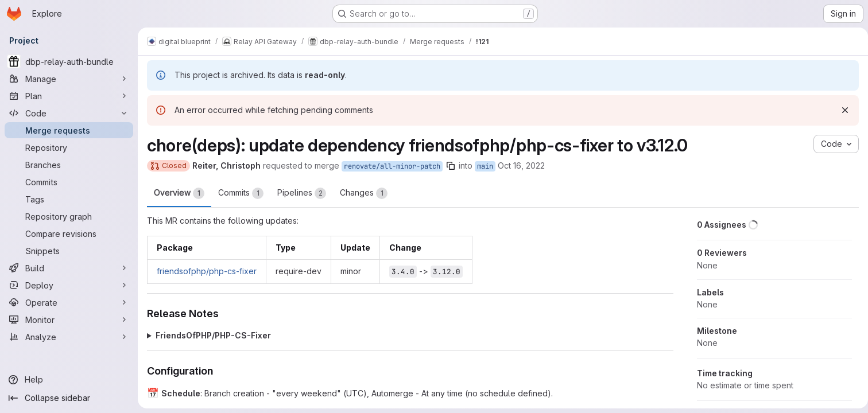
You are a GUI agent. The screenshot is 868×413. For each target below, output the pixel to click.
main (485, 166)
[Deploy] (69, 285)
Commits (241, 193)
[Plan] (69, 96)
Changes (364, 193)
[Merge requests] (69, 130)
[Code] (69, 113)
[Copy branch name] (451, 166)
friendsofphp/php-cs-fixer (207, 271)
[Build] (69, 268)
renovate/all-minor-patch (392, 166)
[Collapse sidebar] (69, 398)
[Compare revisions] (69, 233)
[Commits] (69, 182)
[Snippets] (69, 251)
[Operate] (69, 302)
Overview (179, 193)
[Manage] (69, 79)
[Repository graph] (69, 216)
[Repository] (69, 147)
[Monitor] (69, 320)
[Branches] (69, 165)
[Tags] (69, 199)
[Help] (69, 380)
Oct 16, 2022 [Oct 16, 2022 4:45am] (521, 165)
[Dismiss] (840, 110)
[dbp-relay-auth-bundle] (69, 61)
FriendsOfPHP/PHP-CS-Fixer (213, 335)
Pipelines (302, 193)
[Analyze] (69, 337)
